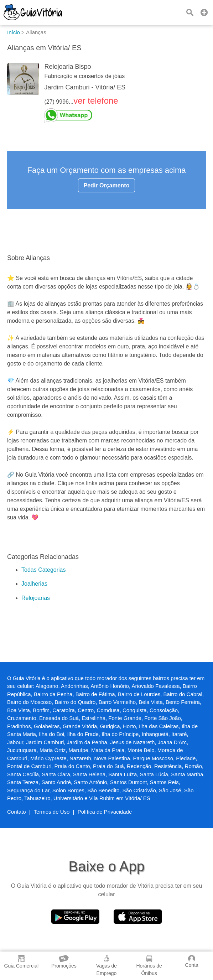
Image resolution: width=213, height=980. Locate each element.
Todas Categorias (44, 570)
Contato (17, 812)
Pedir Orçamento (107, 185)
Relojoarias (36, 598)
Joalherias (34, 584)
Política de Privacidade (105, 812)
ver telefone (96, 101)
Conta (191, 961)
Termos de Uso (52, 812)
